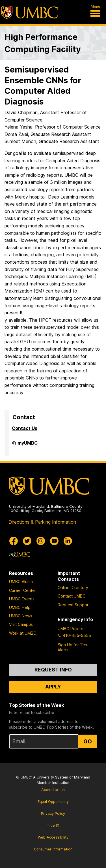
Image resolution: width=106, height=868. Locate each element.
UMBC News (21, 616)
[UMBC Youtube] (54, 541)
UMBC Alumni (21, 582)
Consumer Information (53, 849)
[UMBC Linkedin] (68, 541)
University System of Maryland (63, 777)
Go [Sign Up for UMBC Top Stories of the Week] (88, 741)
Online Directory (73, 587)
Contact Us (25, 428)
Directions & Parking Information (42, 522)
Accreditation (53, 790)
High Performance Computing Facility (43, 43)
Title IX (53, 825)
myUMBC (28, 445)
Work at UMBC (23, 633)
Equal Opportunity (53, 802)
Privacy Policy (53, 813)
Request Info (53, 670)
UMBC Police (70, 629)
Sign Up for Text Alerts (73, 647)
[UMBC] (29, 12)
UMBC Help (20, 607)
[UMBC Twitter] (27, 541)
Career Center (23, 590)
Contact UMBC (72, 596)
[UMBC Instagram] (41, 541)
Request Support (74, 605)
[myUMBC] (20, 555)
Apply (53, 687)
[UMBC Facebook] (14, 541)
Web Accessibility (53, 837)
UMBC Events (22, 599)
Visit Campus (21, 624)
